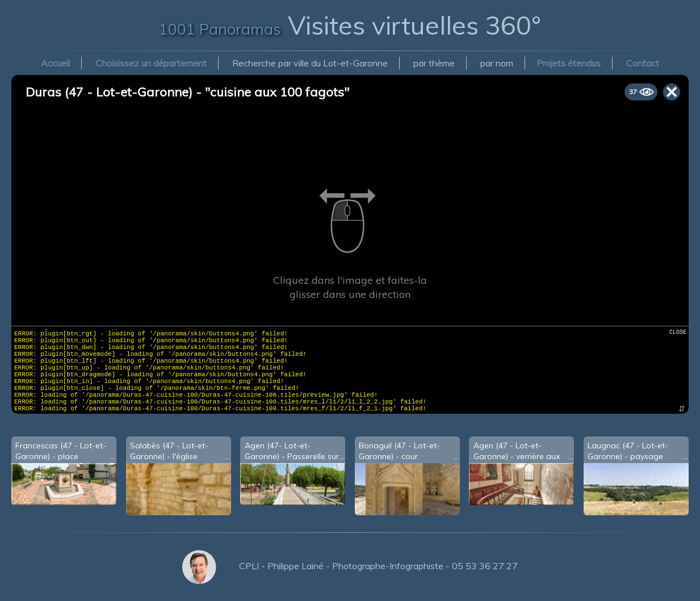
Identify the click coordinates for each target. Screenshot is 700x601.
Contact (643, 63)
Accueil (55, 63)
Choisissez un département (151, 63)
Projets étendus (569, 63)
